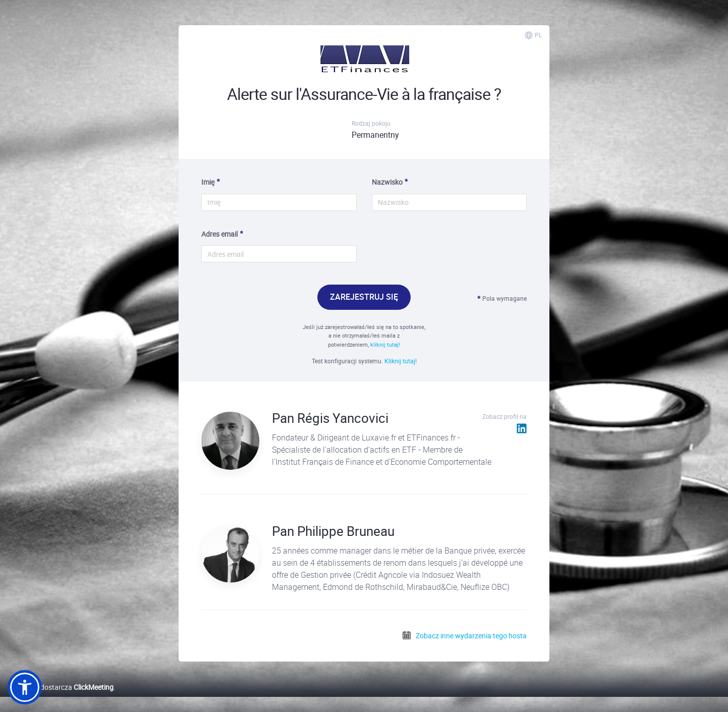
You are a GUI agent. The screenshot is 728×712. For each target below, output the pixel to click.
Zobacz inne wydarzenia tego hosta (464, 636)
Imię (208, 182)
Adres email (219, 234)
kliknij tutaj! (385, 344)
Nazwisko (387, 182)
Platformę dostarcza (61, 687)
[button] (25, 687)
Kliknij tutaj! (401, 361)
